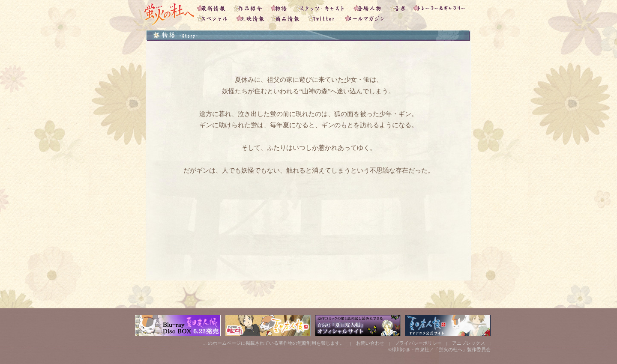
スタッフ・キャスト (322, 6)
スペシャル (214, 19)
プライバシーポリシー (418, 343)
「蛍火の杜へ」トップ (168, 13)
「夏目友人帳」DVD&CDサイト (178, 325)
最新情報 (213, 6)
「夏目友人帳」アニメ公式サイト (448, 325)
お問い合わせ (370, 343)
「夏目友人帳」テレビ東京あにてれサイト (268, 325)
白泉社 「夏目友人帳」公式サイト (358, 325)
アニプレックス (469, 343)
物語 (281, 6)
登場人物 (370, 6)
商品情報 (288, 19)
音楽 (400, 6)
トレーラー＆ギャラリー (441, 6)
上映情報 (252, 19)
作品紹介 (250, 6)
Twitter (323, 19)
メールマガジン (364, 19)
